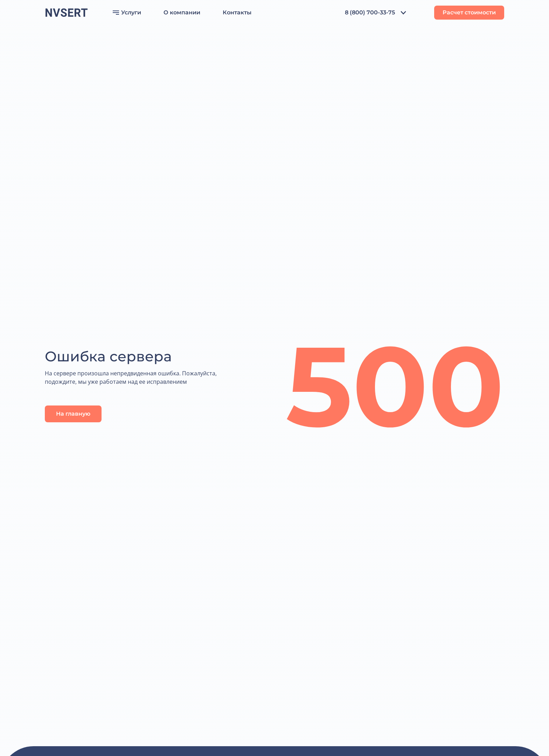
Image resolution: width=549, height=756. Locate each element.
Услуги (127, 12)
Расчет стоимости (469, 12)
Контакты (237, 12)
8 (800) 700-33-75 (370, 12)
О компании (182, 12)
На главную (73, 414)
